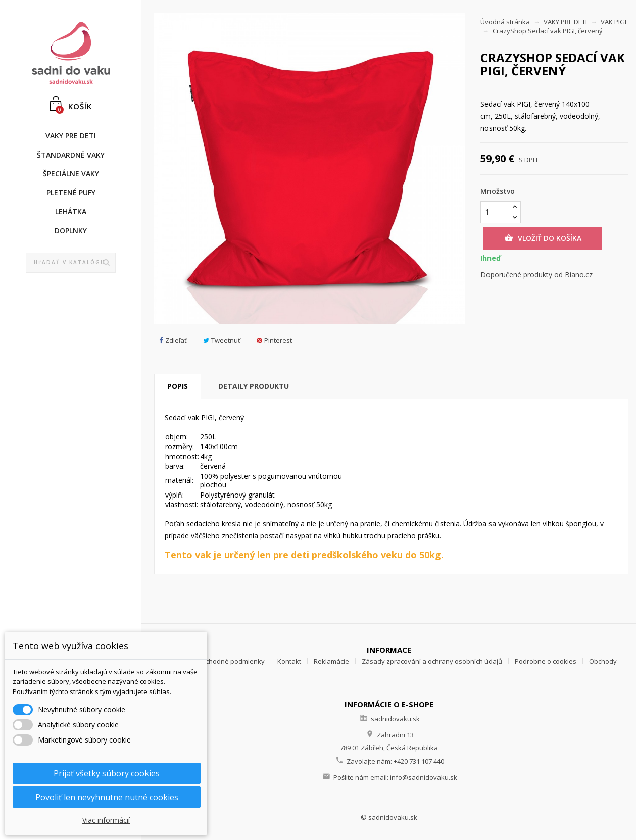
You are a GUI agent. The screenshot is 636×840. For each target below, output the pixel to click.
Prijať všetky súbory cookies (107, 773)
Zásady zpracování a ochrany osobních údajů (432, 661)
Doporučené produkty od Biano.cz (536, 275)
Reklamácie (331, 661)
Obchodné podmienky (231, 661)
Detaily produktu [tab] (254, 386)
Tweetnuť (222, 341)
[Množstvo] (495, 212)
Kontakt (289, 661)
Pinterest (274, 341)
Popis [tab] (178, 386)
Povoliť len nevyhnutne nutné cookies (107, 797)
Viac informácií (106, 820)
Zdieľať (173, 341)
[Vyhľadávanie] (71, 263)
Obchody (603, 661)
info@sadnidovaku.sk (424, 777)
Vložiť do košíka (543, 238)
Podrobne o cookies (546, 661)
